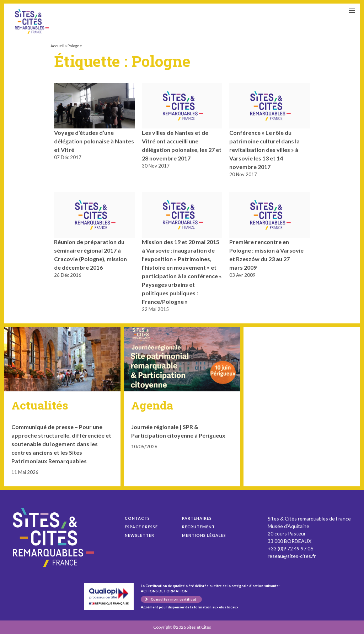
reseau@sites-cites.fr (292, 556)
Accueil (57, 46)
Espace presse (141, 527)
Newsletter (140, 535)
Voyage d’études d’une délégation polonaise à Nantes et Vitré (32, 21)
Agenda (152, 405)
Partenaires (197, 518)
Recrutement (199, 527)
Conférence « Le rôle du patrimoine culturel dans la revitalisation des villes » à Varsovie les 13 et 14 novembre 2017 (264, 150)
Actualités (40, 405)
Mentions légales (204, 535)
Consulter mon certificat (174, 599)
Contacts (137, 518)
